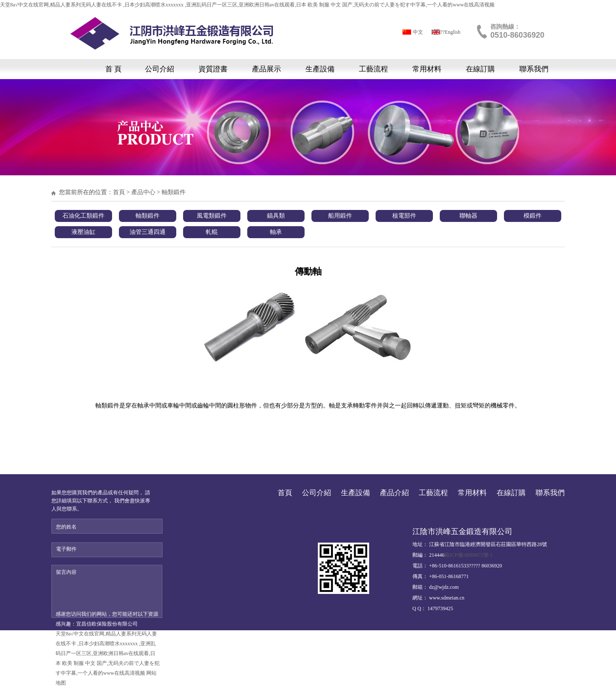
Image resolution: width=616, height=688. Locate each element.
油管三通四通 (148, 232)
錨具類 (276, 216)
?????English (447, 32)
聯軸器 (468, 216)
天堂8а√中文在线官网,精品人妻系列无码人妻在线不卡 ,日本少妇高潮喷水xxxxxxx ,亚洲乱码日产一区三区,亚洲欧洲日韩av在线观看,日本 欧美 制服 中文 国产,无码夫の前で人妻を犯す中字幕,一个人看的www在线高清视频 (247, 5)
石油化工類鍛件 (83, 216)
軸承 (276, 232)
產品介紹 (394, 493)
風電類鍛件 (212, 216)
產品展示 (267, 69)
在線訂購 (480, 69)
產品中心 (143, 192)
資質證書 (213, 69)
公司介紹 (160, 69)
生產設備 (320, 69)
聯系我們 (534, 69)
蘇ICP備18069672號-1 (469, 555)
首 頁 (113, 69)
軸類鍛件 (174, 192)
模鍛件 (533, 216)
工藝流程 (373, 69)
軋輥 (212, 232)
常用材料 (427, 69)
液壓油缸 (83, 232)
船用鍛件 (340, 216)
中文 (418, 32)
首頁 (119, 192)
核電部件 (404, 216)
